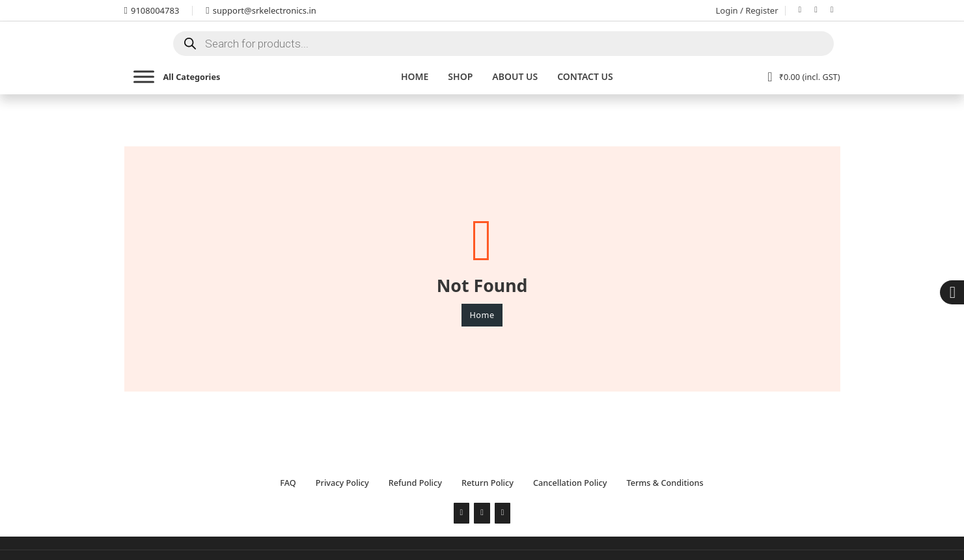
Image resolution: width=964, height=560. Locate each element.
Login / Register (747, 10)
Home (415, 76)
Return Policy (488, 483)
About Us (515, 76)
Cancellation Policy (570, 483)
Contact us (585, 76)
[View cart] (804, 77)
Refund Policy (415, 483)
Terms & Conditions (665, 483)
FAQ (288, 483)
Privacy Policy (342, 483)
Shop (460, 76)
